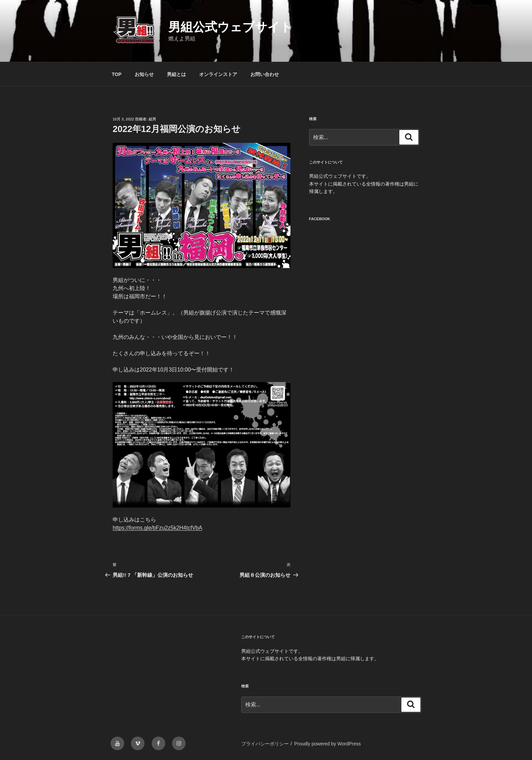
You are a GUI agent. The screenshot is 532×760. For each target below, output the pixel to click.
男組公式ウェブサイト (230, 27)
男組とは (176, 74)
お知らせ (144, 74)
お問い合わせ (265, 74)
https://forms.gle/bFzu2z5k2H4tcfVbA (157, 528)
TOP (117, 74)
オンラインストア (218, 74)
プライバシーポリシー (265, 744)
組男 (152, 119)
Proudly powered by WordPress (328, 744)
